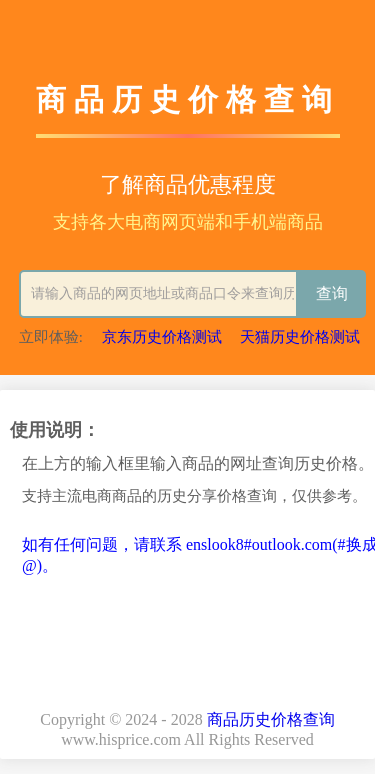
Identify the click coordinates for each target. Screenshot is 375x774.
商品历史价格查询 (271, 719)
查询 (332, 293)
